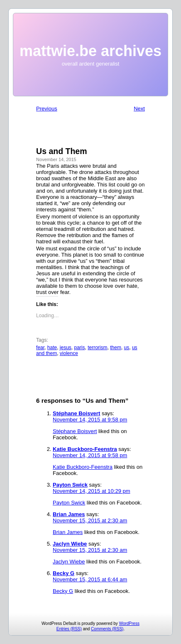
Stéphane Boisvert (76, 413)
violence (69, 353)
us (127, 348)
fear (40, 348)
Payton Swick (70, 485)
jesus (66, 348)
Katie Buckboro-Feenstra (85, 449)
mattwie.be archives (90, 51)
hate (52, 348)
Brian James (69, 514)
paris (80, 348)
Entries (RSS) (69, 629)
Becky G (64, 573)
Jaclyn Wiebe (70, 544)
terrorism (97, 348)
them (116, 348)
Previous (47, 109)
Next (139, 109)
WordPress (129, 623)
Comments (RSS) (107, 629)
